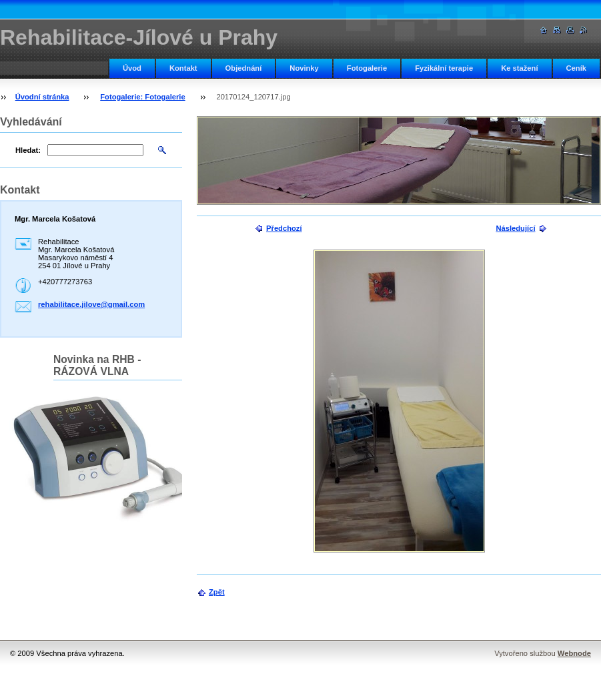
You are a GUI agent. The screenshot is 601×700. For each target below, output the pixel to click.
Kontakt (183, 68)
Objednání (244, 68)
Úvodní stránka (42, 97)
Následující (515, 228)
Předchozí (284, 228)
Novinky (304, 68)
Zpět (217, 592)
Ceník (576, 68)
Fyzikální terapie (444, 68)
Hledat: (28, 150)
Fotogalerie (367, 68)
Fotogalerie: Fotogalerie (142, 97)
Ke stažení (519, 68)
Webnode (574, 653)
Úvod (132, 68)
